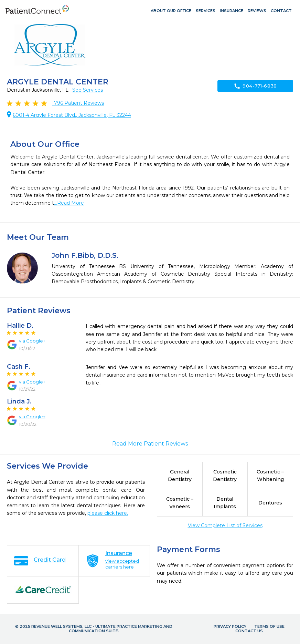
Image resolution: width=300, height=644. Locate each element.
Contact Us (249, 631)
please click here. (108, 513)
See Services (88, 90)
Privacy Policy (230, 626)
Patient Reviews (78, 103)
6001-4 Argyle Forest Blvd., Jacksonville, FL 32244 (72, 115)
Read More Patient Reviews (150, 444)
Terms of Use (269, 626)
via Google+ (32, 341)
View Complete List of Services (225, 525)
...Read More (69, 203)
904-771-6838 (255, 86)
